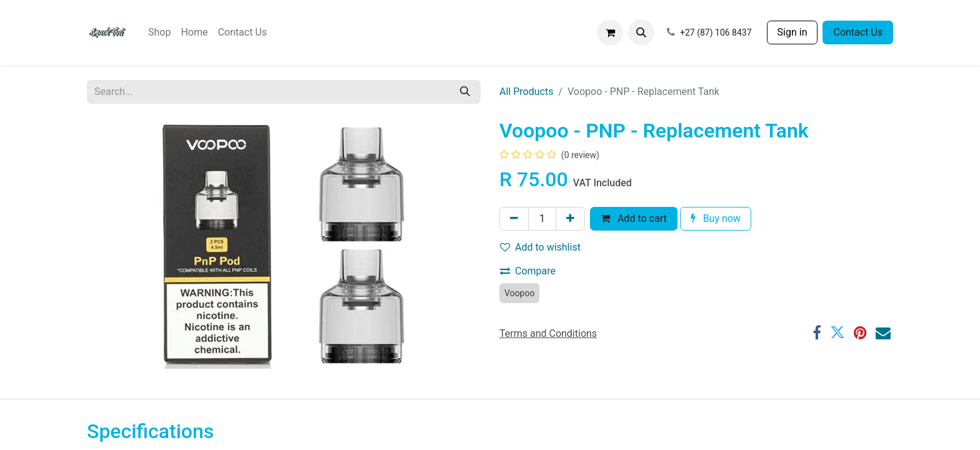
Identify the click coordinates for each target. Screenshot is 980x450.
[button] (641, 32)
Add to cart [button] (634, 218)
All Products (526, 92)
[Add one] (570, 219)
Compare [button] (528, 271)
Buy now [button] (716, 218)
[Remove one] (514, 219)
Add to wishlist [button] (540, 247)
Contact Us (858, 32)
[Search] (465, 92)
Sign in (792, 32)
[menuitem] (159, 32)
